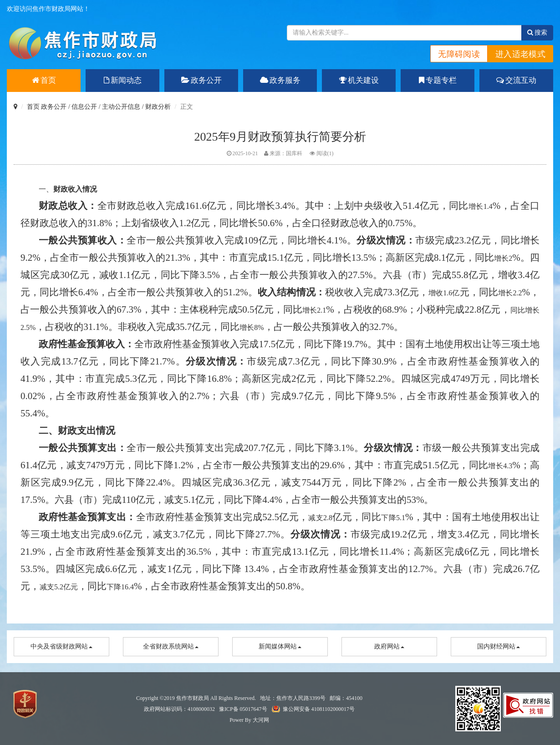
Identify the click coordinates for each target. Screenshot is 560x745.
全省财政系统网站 (171, 646)
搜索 (537, 33)
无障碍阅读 (459, 54)
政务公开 (201, 80)
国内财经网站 (499, 646)
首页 (44, 80)
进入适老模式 (520, 54)
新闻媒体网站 (280, 646)
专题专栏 (438, 80)
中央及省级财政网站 (61, 646)
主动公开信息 (121, 107)
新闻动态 (123, 80)
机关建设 (359, 80)
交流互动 (516, 80)
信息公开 (84, 107)
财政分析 (158, 107)
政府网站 (389, 646)
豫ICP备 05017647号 (243, 709)
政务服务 (280, 80)
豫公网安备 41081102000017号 (319, 709)
